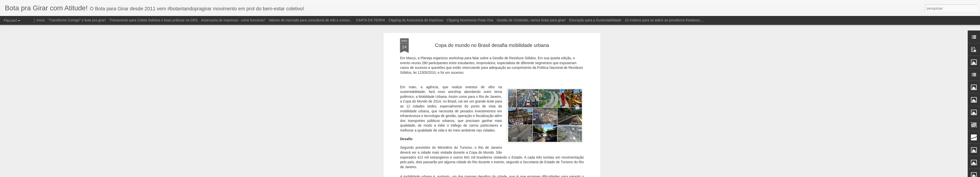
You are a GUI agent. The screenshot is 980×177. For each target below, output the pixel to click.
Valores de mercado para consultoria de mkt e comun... (311, 20)
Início (41, 20)
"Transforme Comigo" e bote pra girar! (77, 20)
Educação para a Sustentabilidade (595, 20)
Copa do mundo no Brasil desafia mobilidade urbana (492, 26)
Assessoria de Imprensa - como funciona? (233, 20)
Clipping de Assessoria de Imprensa (416, 20)
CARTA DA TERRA (371, 20)
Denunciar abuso (538, 174)
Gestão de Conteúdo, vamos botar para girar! (531, 20)
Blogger (521, 174)
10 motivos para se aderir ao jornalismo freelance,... (664, 20)
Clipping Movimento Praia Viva (470, 20)
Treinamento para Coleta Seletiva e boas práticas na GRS (153, 20)
